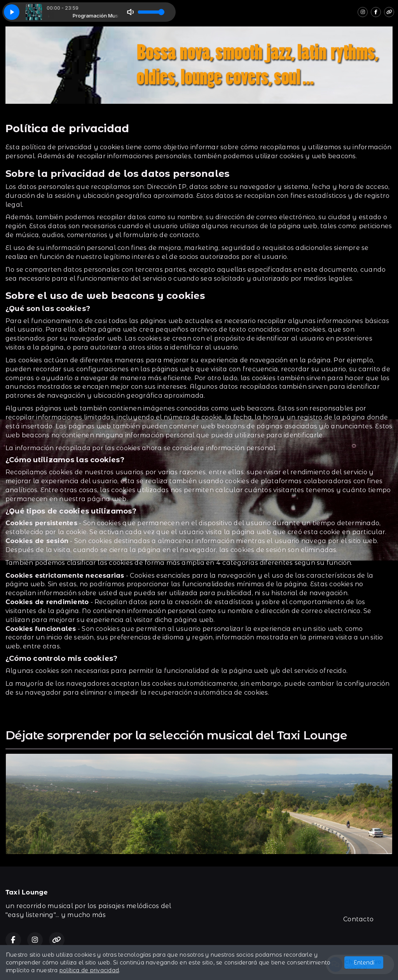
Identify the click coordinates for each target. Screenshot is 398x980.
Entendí (364, 963)
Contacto (358, 919)
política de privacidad (89, 970)
